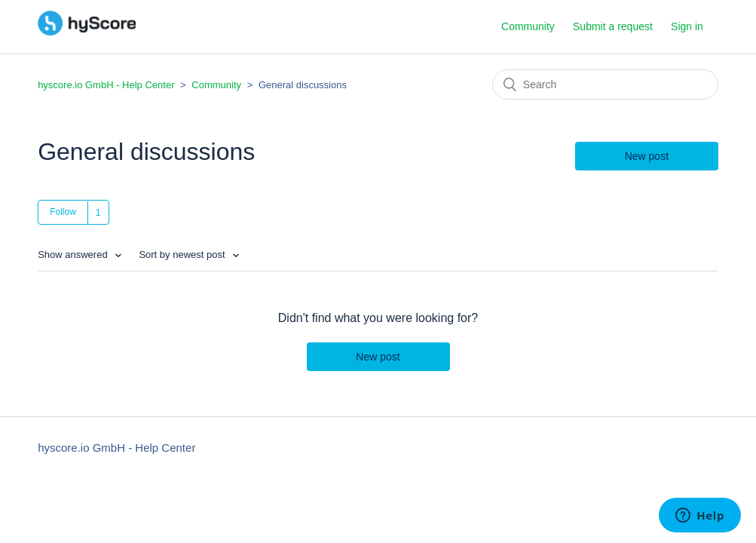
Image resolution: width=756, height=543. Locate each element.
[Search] (605, 84)
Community (528, 26)
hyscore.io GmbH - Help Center (106, 85)
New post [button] (647, 156)
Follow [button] (63, 212)
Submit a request (613, 26)
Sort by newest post (183, 255)
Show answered (74, 255)
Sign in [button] (687, 26)
